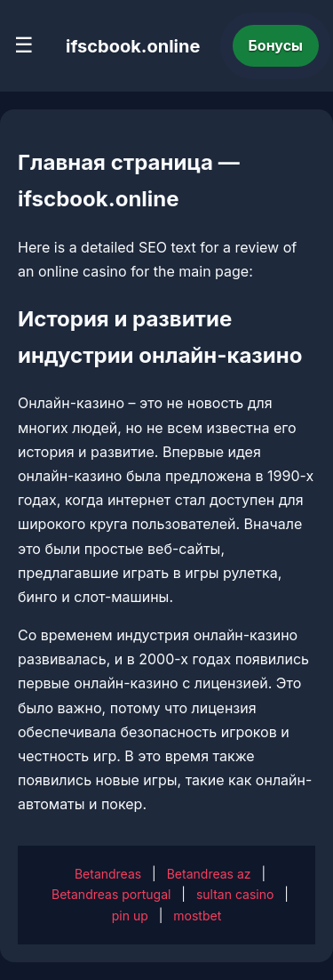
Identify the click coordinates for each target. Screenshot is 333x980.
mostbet (197, 916)
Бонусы (276, 45)
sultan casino (235, 894)
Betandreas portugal (111, 894)
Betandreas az (209, 874)
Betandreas (108, 874)
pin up (130, 916)
